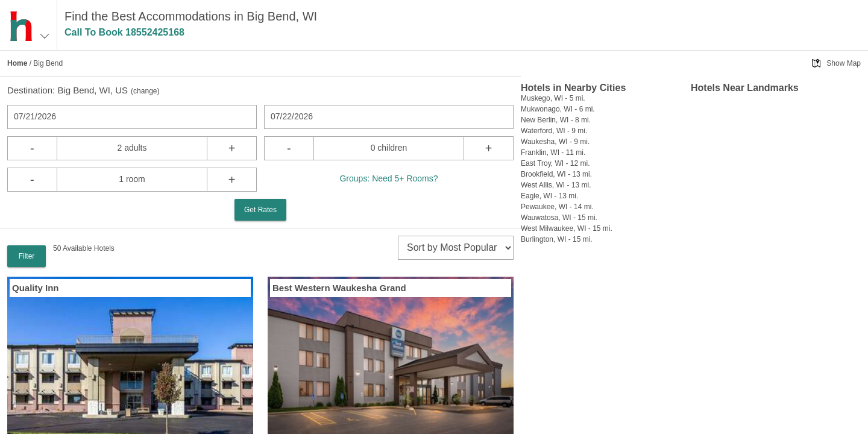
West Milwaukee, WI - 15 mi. (567, 228)
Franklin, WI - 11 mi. (553, 153)
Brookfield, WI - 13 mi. (556, 174)
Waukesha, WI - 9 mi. (555, 142)
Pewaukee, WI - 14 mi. (557, 207)
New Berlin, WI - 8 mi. (556, 120)
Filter (27, 256)
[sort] (456, 248)
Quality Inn (36, 288)
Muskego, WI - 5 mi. (553, 98)
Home (17, 63)
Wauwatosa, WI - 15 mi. (559, 218)
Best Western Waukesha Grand (339, 288)
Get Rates (260, 210)
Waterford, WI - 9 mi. (554, 131)
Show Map (844, 63)
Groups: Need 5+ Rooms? (388, 178)
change (145, 91)
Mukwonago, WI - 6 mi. (558, 109)
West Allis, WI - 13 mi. (556, 185)
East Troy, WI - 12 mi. (555, 163)
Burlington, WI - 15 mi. (557, 239)
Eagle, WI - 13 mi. (549, 196)
